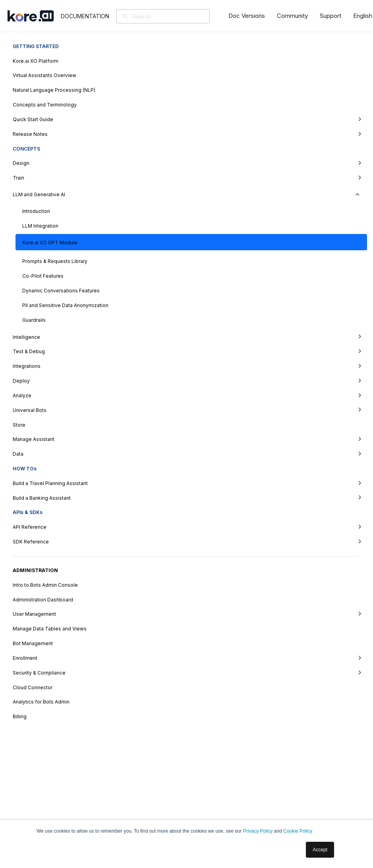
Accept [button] (320, 850)
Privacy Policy (258, 831)
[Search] (175, 16)
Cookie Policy (298, 831)
